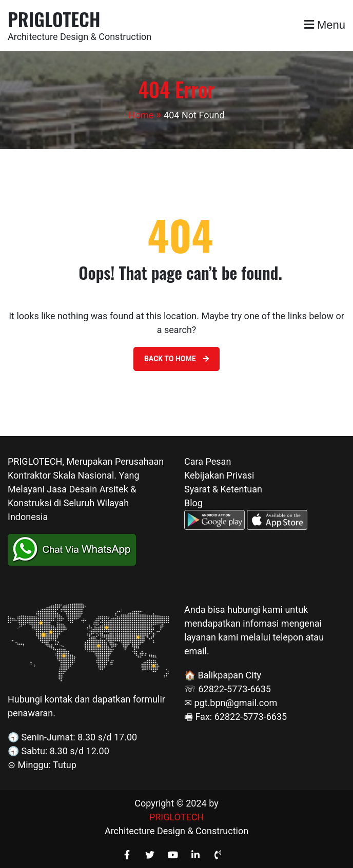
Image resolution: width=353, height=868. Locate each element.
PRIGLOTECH (54, 19)
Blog (193, 503)
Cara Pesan (208, 461)
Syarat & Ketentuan (223, 489)
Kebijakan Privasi (219, 475)
